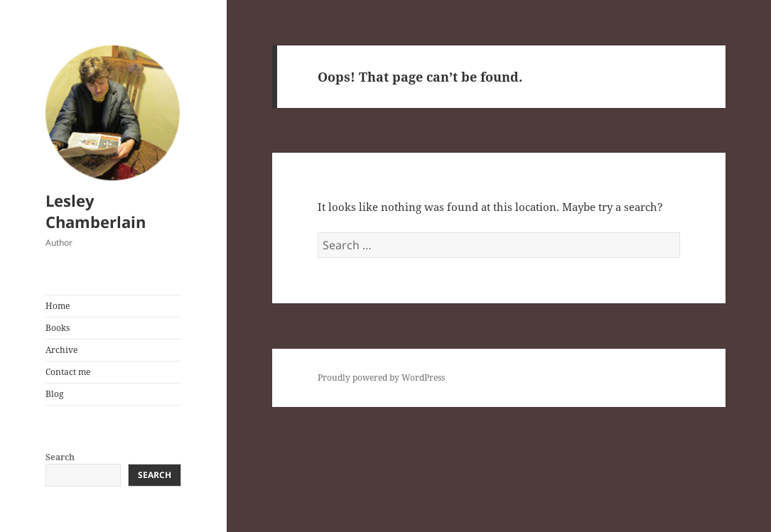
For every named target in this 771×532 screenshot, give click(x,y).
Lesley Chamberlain (96, 211)
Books (58, 328)
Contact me (68, 372)
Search (60, 457)
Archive (61, 350)
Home (58, 306)
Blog (54, 394)
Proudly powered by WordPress (381, 378)
